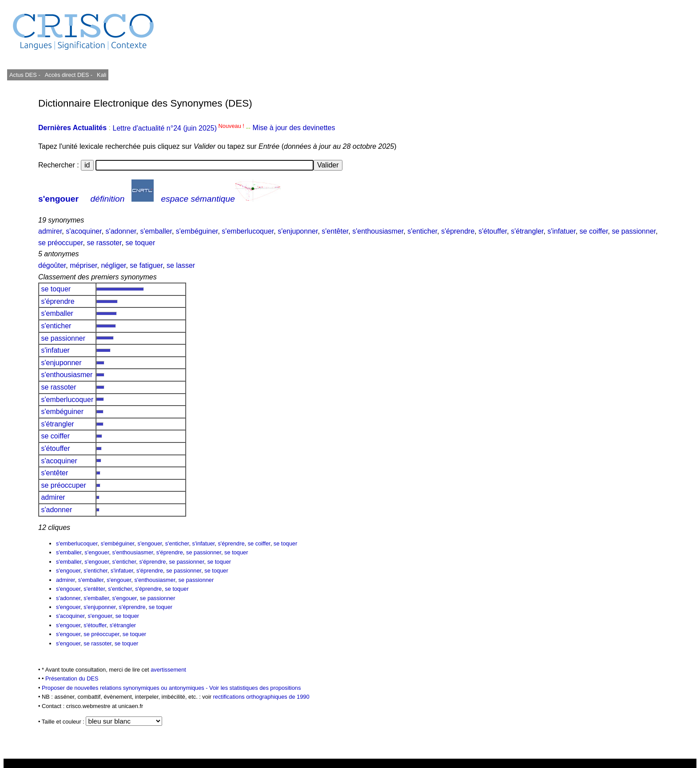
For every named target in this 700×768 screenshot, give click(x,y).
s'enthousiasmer (378, 231)
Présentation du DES (72, 678)
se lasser (181, 265)
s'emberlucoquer (248, 231)
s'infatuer (561, 231)
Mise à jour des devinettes (294, 128)
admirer (50, 231)
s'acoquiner (84, 231)
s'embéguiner (197, 231)
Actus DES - (25, 75)
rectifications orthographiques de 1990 (261, 697)
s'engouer (58, 199)
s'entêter (335, 231)
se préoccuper (61, 243)
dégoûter (52, 265)
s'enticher (422, 231)
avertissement (168, 670)
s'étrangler (527, 231)
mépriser (83, 265)
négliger (113, 265)
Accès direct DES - (69, 75)
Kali (101, 75)
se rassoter (104, 243)
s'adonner (121, 231)
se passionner (634, 231)
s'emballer (156, 231)
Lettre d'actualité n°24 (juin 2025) (179, 128)
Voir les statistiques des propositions (255, 688)
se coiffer (594, 231)
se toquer (141, 243)
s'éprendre (458, 231)
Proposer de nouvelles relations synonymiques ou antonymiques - (125, 688)
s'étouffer (493, 231)
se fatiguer (146, 265)
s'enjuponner (298, 231)
